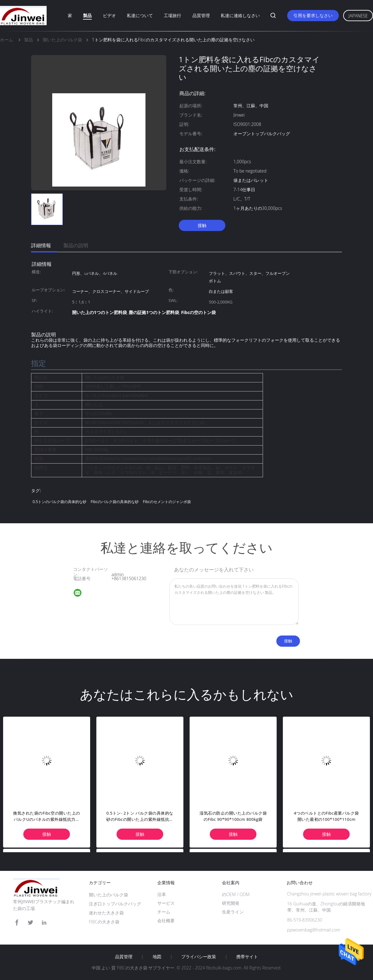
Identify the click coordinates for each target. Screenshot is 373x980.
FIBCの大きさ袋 (104, 922)
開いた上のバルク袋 (108, 895)
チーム (164, 912)
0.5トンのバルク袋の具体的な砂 (60, 502)
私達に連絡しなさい (240, 15)
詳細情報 (41, 245)
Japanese (358, 16)
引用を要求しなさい (313, 15)
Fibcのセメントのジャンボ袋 (167, 502)
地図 (157, 957)
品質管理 (201, 15)
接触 (202, 225)
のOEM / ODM (236, 894)
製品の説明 (76, 245)
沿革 (162, 894)
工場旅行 (173, 15)
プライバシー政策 (199, 957)
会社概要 (166, 920)
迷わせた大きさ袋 (106, 913)
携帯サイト (247, 957)
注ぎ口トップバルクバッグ (115, 904)
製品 (87, 15)
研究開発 (231, 903)
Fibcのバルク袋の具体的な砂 (115, 502)
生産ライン (233, 912)
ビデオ (109, 15)
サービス (166, 903)
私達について (140, 15)
